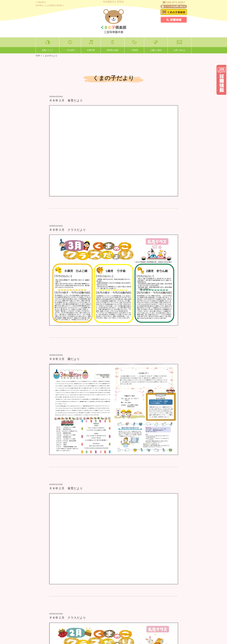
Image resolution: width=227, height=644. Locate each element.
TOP (38, 56)
